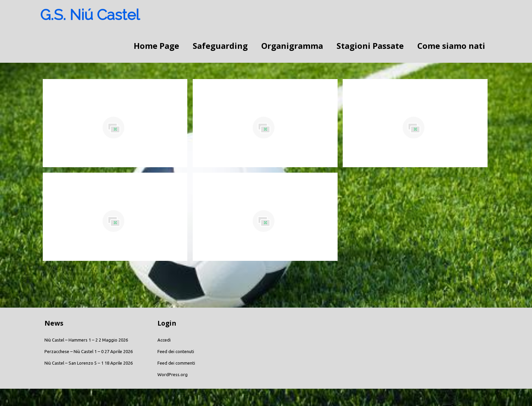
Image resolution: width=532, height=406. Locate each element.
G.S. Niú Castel (90, 15)
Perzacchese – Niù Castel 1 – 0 (74, 351)
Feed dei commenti (176, 363)
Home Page (156, 46)
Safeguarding (220, 46)
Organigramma (292, 46)
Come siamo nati (451, 46)
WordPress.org (173, 374)
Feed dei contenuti (176, 351)
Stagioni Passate (370, 46)
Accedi (164, 340)
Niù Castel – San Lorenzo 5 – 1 (74, 363)
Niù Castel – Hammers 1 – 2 (71, 340)
